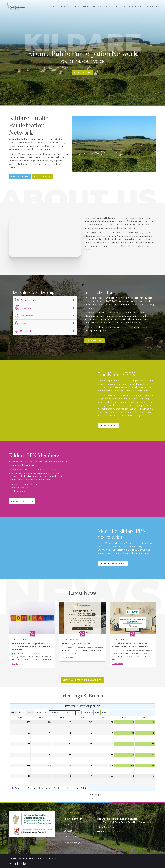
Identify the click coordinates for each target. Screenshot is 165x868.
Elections (126, 6)
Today (97, 713)
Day (45, 713)
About (64, 6)
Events (113, 6)
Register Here (82, 72)
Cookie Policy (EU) (73, 843)
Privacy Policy (71, 837)
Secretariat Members (113, 563)
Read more (17, 664)
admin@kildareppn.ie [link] (115, 832)
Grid (14, 713)
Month (30, 713)
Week (38, 713)
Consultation (25, 331)
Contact (155, 6)
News (25, 639)
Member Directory (22, 501)
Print (84, 789)
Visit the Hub (94, 341)
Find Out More (20, 176)
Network (22, 323)
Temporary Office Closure (76, 643)
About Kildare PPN (74, 819)
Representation (80, 6)
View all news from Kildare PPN (82, 680)
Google (96, 795)
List (21, 713)
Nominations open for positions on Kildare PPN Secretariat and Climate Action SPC (31, 647)
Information (24, 315)
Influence (23, 308)
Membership (99, 6)
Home (54, 6)
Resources (141, 6)
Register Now (42, 176)
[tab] (45, 300)
